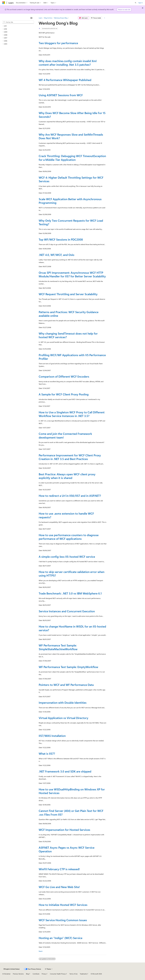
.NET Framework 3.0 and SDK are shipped (65, 771)
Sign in (140, 3)
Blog (27, 974)
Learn (40, 18)
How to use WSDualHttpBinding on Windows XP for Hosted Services (72, 791)
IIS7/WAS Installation (52, 736)
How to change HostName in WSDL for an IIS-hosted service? (72, 628)
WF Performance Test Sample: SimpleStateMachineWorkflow (58, 647)
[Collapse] (31, 18)
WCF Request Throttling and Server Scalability (68, 294)
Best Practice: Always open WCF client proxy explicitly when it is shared (67, 476)
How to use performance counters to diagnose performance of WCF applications (69, 537)
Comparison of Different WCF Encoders (64, 376)
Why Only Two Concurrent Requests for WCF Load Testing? (71, 222)
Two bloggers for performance (58, 43)
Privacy (44, 974)
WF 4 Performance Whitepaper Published (65, 80)
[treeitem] (18, 26)
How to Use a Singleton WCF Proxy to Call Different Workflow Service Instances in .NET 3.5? (72, 414)
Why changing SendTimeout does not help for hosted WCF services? (68, 335)
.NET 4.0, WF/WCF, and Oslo (57, 255)
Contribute (36, 974)
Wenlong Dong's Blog (61, 18)
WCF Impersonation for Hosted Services (64, 830)
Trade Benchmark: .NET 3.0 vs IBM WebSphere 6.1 (70, 593)
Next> (41, 951)
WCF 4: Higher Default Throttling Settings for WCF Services (71, 179)
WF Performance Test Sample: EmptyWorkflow (68, 667)
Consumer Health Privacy (58, 974)
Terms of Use (73, 974)
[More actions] (105, 18)
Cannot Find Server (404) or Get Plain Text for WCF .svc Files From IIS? (71, 813)
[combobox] (18, 22)
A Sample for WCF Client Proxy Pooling (64, 394)
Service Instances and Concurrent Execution (67, 611)
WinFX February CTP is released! (59, 869)
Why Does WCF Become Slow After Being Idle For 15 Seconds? (72, 115)
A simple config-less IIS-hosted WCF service (67, 557)
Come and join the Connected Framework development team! (65, 435)
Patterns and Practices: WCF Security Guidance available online (69, 314)
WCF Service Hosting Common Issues (63, 920)
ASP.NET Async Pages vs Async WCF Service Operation (67, 849)
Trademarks (83, 974)
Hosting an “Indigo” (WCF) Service (61, 938)
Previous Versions (18, 974)
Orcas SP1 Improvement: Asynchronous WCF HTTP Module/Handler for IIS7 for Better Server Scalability (72, 274)
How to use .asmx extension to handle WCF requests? (66, 515)
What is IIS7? (47, 753)
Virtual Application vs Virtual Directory (64, 718)
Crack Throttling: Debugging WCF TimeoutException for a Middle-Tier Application (72, 158)
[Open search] (136, 3)
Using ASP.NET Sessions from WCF (61, 95)
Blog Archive (48, 18)
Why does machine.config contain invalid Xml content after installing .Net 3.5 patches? (68, 63)
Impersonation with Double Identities (63, 703)
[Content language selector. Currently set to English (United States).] (12, 969)
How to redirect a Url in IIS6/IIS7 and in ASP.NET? (70, 496)
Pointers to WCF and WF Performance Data (66, 685)
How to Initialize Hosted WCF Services (63, 905)
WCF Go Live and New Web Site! (59, 887)
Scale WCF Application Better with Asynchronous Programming (70, 201)
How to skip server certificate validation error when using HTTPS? (72, 574)
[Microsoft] (4, 3)
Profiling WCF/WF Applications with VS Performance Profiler (72, 357)
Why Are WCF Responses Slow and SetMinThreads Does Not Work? (71, 136)
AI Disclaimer (6, 974)
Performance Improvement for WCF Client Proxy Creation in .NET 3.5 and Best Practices (70, 457)
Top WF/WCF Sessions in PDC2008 (61, 239)
